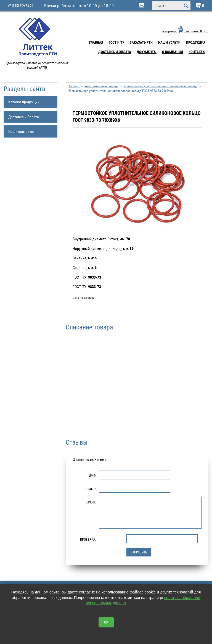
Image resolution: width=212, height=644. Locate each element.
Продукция (196, 42)
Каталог (74, 86)
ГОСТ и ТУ (116, 42)
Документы (147, 52)
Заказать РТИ (141, 42)
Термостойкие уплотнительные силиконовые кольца (160, 86)
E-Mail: (91, 489)
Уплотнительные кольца (101, 86)
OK (106, 622)
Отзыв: (91, 502)
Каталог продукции (24, 102)
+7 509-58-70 (20, 5)
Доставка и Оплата (115, 52)
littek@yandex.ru (135, 6)
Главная (96, 42)
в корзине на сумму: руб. (185, 31)
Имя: (92, 476)
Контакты (197, 52)
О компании (173, 52)
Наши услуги (169, 42)
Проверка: (88, 539)
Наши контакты (21, 131)
